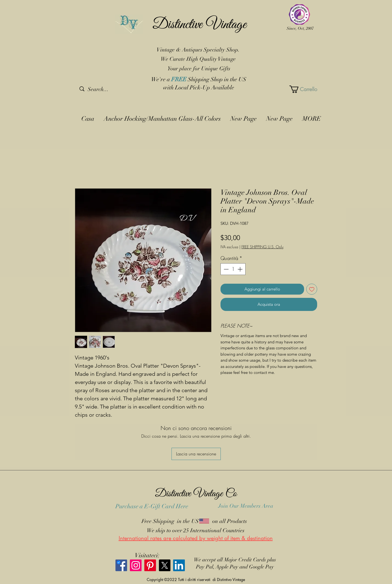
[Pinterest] (150, 565)
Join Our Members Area (246, 506)
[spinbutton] (233, 269)
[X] (165, 565)
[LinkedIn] (179, 565)
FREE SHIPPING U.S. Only (262, 247)
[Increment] (241, 269)
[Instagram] (136, 565)
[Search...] (108, 89)
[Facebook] (121, 565)
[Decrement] (226, 269)
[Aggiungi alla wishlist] (312, 289)
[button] (302, 89)
